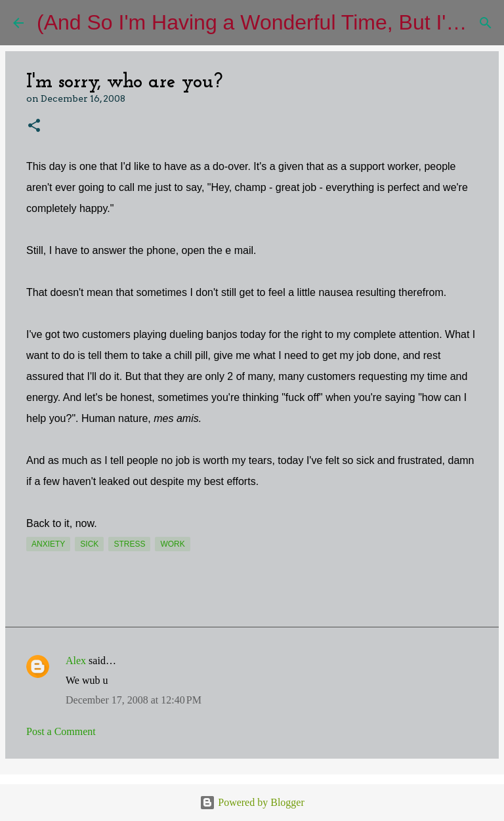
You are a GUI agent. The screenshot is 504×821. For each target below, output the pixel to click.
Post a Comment (61, 731)
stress (129, 544)
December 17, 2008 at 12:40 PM (134, 700)
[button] (34, 126)
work (172, 544)
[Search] (486, 23)
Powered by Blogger (252, 802)
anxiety (48, 544)
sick (89, 544)
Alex (76, 661)
